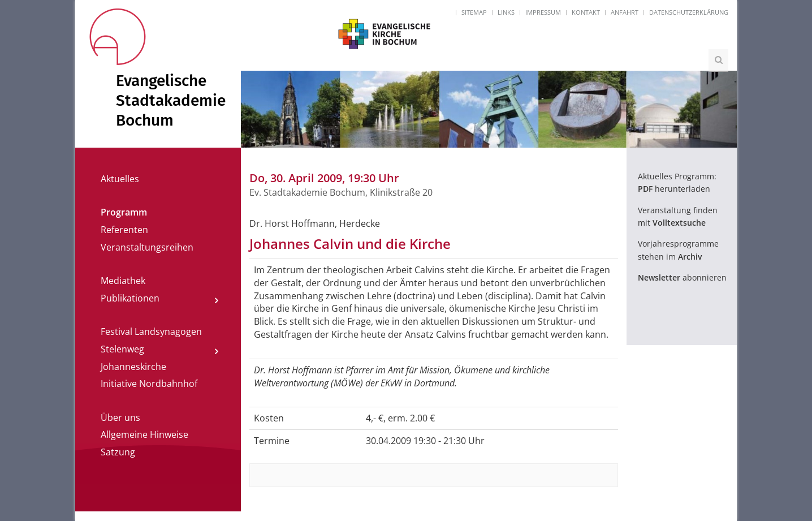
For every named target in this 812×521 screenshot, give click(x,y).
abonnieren (682, 277)
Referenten (124, 230)
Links (506, 12)
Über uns (120, 417)
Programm (124, 212)
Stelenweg (122, 349)
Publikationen (130, 298)
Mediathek (123, 281)
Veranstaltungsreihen (147, 247)
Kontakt (586, 12)
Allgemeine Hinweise (144, 434)
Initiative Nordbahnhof (149, 384)
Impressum (543, 12)
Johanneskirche (133, 367)
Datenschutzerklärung (689, 12)
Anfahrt (625, 12)
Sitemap (474, 12)
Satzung (118, 452)
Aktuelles (120, 179)
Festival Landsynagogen (151, 331)
